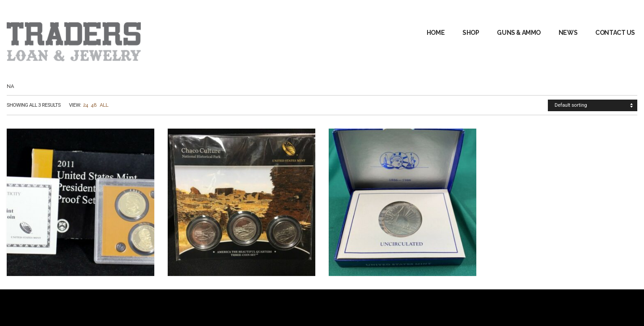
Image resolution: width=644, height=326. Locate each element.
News (568, 33)
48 (94, 105)
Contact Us (615, 33)
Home (436, 33)
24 (86, 105)
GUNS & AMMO (519, 33)
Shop (471, 33)
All (104, 105)
